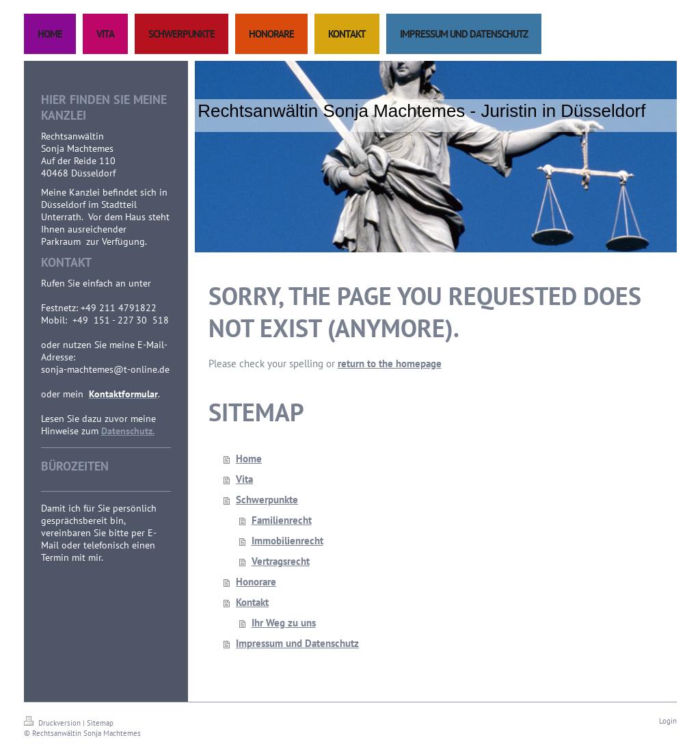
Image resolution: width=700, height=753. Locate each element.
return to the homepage (390, 364)
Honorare (256, 582)
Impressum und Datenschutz (297, 643)
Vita (244, 479)
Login (668, 721)
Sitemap (100, 723)
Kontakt (252, 602)
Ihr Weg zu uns (284, 623)
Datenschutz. (128, 431)
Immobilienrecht (287, 541)
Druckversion (53, 723)
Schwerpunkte (267, 500)
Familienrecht (282, 520)
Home (249, 459)
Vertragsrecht (281, 561)
